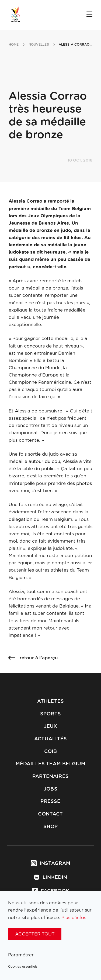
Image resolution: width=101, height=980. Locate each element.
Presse (50, 802)
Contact (50, 814)
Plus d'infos (74, 918)
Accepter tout (35, 934)
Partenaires (50, 777)
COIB (51, 752)
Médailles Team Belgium (51, 764)
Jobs (50, 789)
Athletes (50, 701)
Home (14, 45)
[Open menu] (89, 15)
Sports (50, 714)
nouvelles (39, 45)
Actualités (50, 739)
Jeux (51, 726)
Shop (51, 827)
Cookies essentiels (23, 967)
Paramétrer (21, 955)
